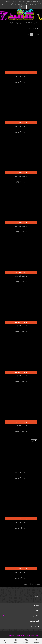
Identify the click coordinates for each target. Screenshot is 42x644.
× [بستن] (3, 5)
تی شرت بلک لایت (21, 77)
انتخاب (37, 35)
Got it (23, 7)
